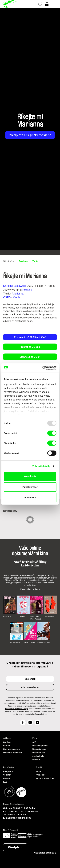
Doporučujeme (39, 749)
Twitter (36, 261)
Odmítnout (30, 497)
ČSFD (7, 297)
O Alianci (7, 742)
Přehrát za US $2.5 (30, 347)
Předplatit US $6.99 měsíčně (30, 135)
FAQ (5, 782)
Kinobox (18, 297)
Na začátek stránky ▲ (45, 853)
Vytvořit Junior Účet (45, 778)
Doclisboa (21, 616)
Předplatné (8, 772)
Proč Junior (41, 775)
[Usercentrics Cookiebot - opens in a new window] (43, 368)
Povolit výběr (30, 487)
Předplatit (15, 847)
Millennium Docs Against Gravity (36, 618)
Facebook (24, 261)
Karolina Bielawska (15, 286)
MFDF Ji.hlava (30, 643)
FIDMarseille (15, 643)
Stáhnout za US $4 (30, 357)
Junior (39, 772)
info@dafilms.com (21, 818)
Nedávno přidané (40, 746)
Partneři (7, 746)
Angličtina (18, 294)
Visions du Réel (44, 643)
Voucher (7, 775)
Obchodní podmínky (12, 753)
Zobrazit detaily (41, 466)
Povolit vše (30, 476)
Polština (27, 290)
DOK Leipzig (49, 616)
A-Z (34, 742)
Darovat (7, 778)
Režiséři (36, 760)
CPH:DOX (7, 616)
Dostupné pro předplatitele (39, 754)
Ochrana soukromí (12, 749)
